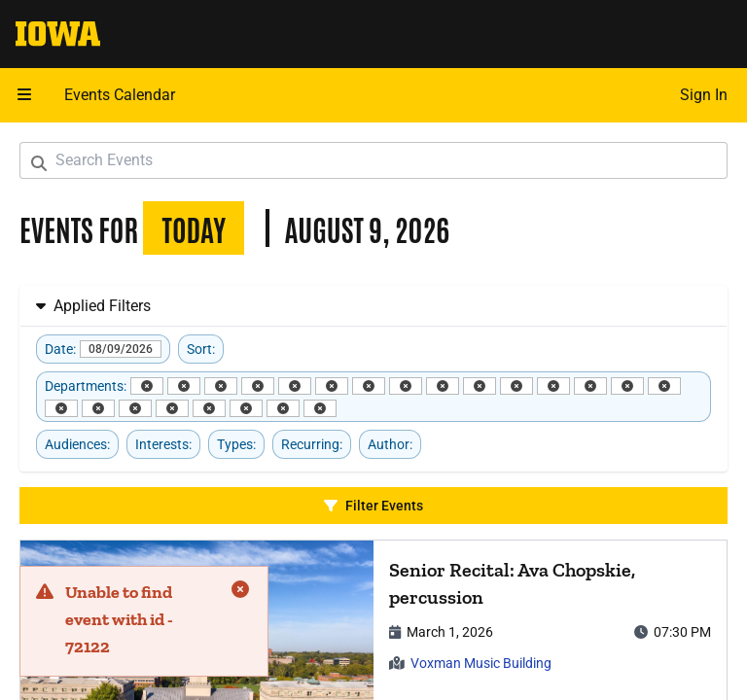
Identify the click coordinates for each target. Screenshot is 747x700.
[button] (24, 95)
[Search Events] (373, 160)
